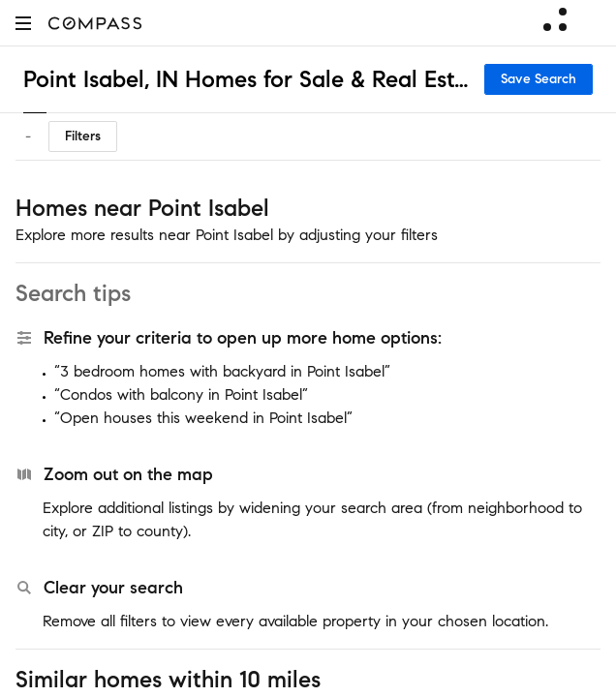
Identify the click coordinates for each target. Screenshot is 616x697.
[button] (23, 23)
